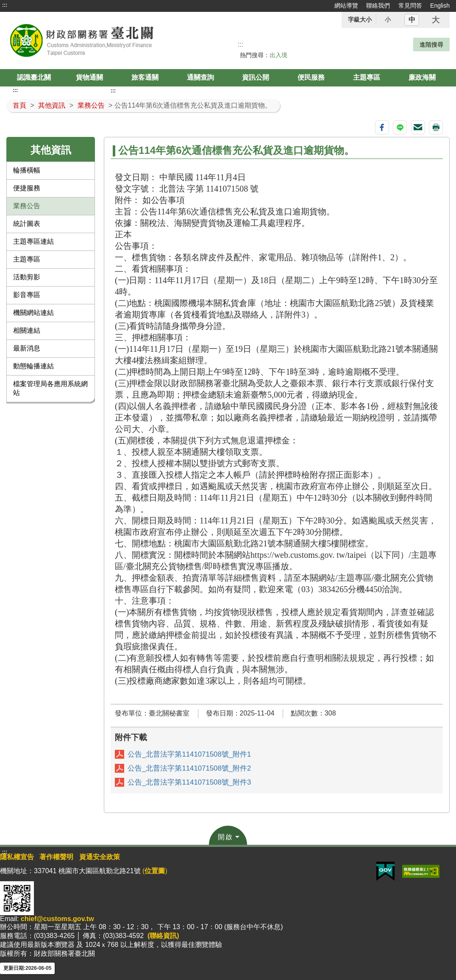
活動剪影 (27, 277)
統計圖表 (27, 224)
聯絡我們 (378, 6)
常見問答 (410, 6)
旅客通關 (145, 77)
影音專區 (27, 295)
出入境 (278, 55)
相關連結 (27, 330)
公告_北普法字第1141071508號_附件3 (189, 782)
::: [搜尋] (241, 44)
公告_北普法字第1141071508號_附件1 (189, 754)
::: (5, 5)
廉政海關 (422, 77)
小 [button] (388, 19)
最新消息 (27, 348)
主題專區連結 (33, 241)
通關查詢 (200, 77)
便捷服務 (27, 188)
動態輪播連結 (33, 366)
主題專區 (367, 77)
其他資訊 (52, 105)
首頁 (19, 105)
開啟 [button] (225, 837)
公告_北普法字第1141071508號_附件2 (189, 768)
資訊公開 (256, 77)
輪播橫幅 (27, 170)
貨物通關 (89, 77)
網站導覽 (346, 6)
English (440, 6)
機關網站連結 (33, 313)
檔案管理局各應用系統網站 (50, 388)
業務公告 (91, 105)
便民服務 (311, 77)
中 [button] (412, 20)
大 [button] (436, 20)
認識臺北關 (34, 77)
